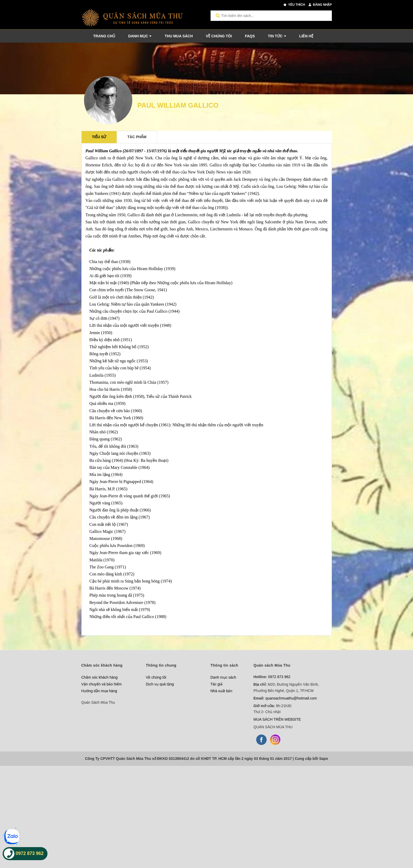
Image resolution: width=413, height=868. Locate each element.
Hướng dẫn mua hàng (99, 691)
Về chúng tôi (156, 677)
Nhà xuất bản (222, 691)
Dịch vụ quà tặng (160, 684)
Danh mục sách (223, 677)
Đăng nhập (320, 5)
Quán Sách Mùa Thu (98, 702)
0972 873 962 (279, 677)
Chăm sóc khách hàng (100, 677)
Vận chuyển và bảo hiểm (102, 684)
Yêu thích (294, 5)
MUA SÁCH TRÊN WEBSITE (277, 719)
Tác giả (217, 684)
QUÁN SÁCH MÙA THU (273, 727)
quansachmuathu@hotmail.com (291, 698)
